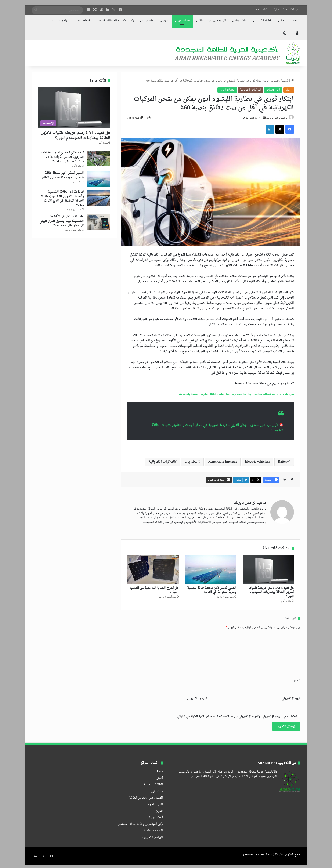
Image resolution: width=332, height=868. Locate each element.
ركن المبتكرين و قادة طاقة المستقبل (115, 21)
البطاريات (192, 462)
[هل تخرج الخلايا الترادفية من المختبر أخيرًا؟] (153, 570)
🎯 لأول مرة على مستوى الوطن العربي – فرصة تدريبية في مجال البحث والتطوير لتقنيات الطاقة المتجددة (217, 428)
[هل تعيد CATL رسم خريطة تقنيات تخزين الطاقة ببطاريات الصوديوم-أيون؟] (268, 570)
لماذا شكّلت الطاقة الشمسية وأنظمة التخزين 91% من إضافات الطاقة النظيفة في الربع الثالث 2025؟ (62, 199)
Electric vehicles (257, 462)
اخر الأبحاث (273, 90)
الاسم (297, 681)
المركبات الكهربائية (250, 90)
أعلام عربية (148, 21)
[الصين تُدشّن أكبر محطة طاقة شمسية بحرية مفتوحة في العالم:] (211, 570)
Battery (283, 462)
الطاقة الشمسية (263, 21)
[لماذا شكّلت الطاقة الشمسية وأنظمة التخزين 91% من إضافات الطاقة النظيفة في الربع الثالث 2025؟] (99, 198)
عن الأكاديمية (291, 10)
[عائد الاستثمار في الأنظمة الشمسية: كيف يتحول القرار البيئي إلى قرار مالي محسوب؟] (99, 222)
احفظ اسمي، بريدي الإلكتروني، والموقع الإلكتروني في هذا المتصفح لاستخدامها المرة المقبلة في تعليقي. (237, 717)
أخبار (283, 21)
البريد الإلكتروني (291, 699)
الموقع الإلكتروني (197, 699)
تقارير (166, 21)
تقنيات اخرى (183, 21)
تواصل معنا (261, 10)
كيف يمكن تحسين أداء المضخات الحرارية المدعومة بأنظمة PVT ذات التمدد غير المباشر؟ (62, 157)
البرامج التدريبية (61, 21)
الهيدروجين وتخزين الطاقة (212, 21)
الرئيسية (287, 81)
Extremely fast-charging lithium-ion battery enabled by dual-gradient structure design (235, 395)
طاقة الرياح (241, 21)
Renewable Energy (222, 462)
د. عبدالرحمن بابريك (275, 119)
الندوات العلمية (83, 21)
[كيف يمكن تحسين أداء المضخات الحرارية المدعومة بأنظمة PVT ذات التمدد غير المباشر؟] (99, 158)
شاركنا (275, 10)
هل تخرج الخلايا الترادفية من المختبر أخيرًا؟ (154, 590)
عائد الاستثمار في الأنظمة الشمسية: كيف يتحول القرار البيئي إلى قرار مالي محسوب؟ (62, 221)
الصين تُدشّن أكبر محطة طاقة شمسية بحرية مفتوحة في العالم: (212, 590)
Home (295, 21)
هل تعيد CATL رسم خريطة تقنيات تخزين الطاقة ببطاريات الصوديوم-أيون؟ (271, 592)
